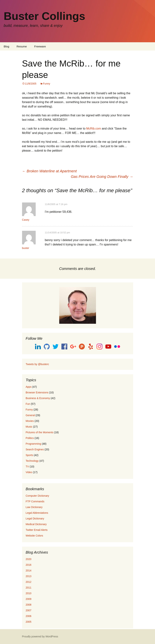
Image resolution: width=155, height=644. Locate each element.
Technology (32, 461)
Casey (26, 220)
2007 (29, 610)
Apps (29, 387)
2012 (29, 582)
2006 (29, 616)
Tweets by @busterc (37, 364)
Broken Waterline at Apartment (49, 171)
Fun (28, 404)
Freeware (40, 46)
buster (26, 248)
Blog (6, 46)
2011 (29, 588)
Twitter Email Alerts (37, 530)
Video (29, 472)
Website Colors (34, 536)
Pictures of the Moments (40, 432)
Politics (30, 438)
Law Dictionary (34, 507)
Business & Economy (38, 398)
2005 (29, 622)
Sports (29, 455)
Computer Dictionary (38, 496)
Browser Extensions (37, 392)
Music (29, 427)
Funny (47, 84)
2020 (29, 559)
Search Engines (35, 449)
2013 (29, 576)
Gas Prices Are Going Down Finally (102, 177)
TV (27, 467)
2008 (29, 605)
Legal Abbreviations (37, 513)
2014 (29, 571)
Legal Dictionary (35, 519)
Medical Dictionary (36, 524)
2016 (29, 565)
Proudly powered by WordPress (40, 636)
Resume (22, 46)
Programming (33, 444)
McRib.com (94, 129)
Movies (30, 421)
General (30, 415)
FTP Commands (35, 501)
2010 (29, 593)
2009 (29, 599)
